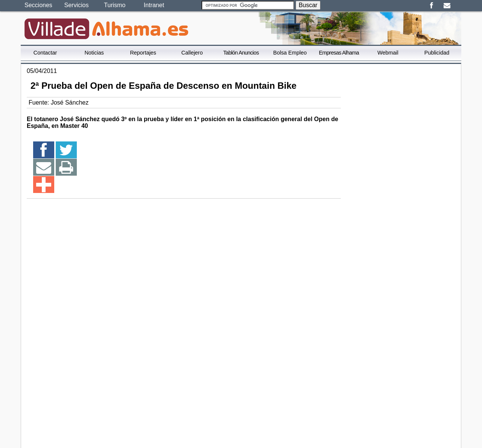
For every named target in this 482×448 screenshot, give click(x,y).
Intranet (154, 5)
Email (447, 6)
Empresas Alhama (339, 53)
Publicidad (437, 53)
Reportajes (143, 53)
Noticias (94, 53)
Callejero (192, 53)
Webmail (388, 53)
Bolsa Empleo (290, 53)
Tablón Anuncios (241, 53)
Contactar (45, 53)
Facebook (431, 6)
